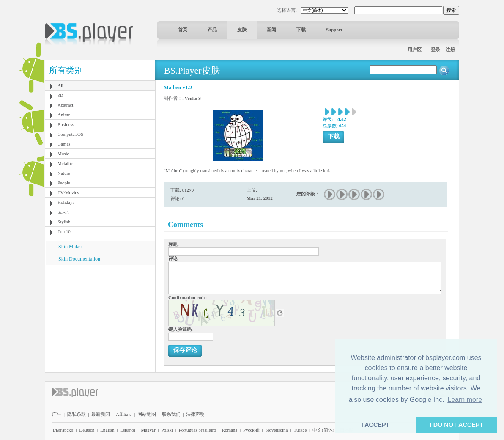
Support (334, 30)
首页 (183, 30)
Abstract (65, 105)
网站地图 (147, 414)
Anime (64, 115)
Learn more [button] (465, 400)
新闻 (271, 30)
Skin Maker (70, 247)
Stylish (64, 222)
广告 (57, 414)
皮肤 (242, 30)
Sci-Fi (63, 212)
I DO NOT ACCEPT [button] (457, 425)
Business (66, 124)
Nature (64, 173)
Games (64, 144)
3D (60, 95)
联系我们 (171, 414)
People (64, 183)
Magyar (148, 430)
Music (63, 154)
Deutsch (87, 430)
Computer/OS (70, 134)
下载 (301, 30)
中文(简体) (323, 430)
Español (127, 430)
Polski (167, 430)
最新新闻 (101, 414)
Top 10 (64, 231)
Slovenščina (276, 430)
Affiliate (124, 414)
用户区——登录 (424, 49)
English (107, 430)
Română (230, 430)
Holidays (66, 202)
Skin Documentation (79, 259)
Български (63, 430)
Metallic (65, 163)
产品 (212, 30)
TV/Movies (68, 192)
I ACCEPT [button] (376, 425)
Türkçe (300, 430)
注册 (450, 49)
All (60, 85)
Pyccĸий (251, 430)
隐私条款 (77, 414)
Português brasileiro (197, 430)
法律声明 (195, 414)
